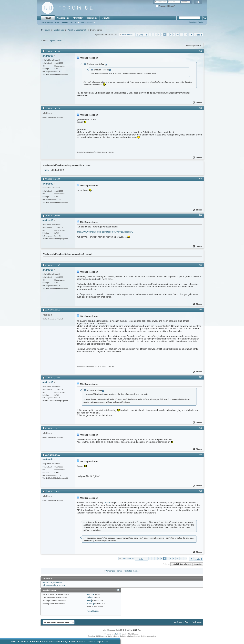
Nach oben (198, 564)
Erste (140, 35)
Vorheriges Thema (114, 571)
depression (47, 582)
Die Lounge (59, 30)
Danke (90, 641)
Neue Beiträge (47, 22)
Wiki (73, 641)
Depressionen (55, 40)
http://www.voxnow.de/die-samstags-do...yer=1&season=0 (105, 232)
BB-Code (90, 594)
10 (177, 34)
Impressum (102, 641)
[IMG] (89, 600)
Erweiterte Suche (196, 22)
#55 (200, 265)
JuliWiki (106, 18)
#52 (200, 108)
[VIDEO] (90, 604)
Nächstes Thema (131, 571)
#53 (200, 179)
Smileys (90, 597)
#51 (200, 51)
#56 (200, 309)
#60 (200, 491)
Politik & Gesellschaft (77, 30)
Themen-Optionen (192, 46)
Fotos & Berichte (51, 641)
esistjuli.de (92, 18)
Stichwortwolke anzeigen (54, 585)
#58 (200, 428)
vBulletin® (118, 634)
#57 (200, 377)
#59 (200, 455)
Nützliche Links (87, 22)
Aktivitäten (78, 18)
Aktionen (73, 22)
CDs (81, 641)
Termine (24, 641)
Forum (48, 18)
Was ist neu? (63, 18)
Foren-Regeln (92, 611)
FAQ (65, 641)
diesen (107, 503)
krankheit (58, 582)
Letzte (199, 35)
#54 (200, 215)
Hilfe (198, 2)
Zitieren (197, 103)
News (14, 641)
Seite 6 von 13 (128, 34)
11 (181, 34)
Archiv (188, 622)
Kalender (64, 22)
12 (186, 34)
